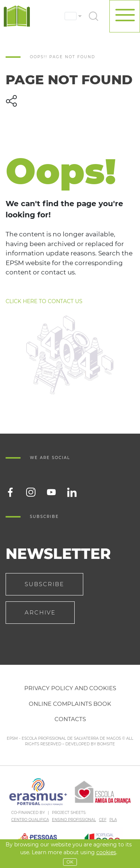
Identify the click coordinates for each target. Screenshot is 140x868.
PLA (113, 820)
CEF (103, 820)
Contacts (70, 719)
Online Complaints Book (70, 704)
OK (70, 862)
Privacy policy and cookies (70, 688)
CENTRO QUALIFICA (30, 820)
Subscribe (44, 584)
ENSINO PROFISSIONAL (74, 820)
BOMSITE (106, 744)
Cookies (106, 852)
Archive (40, 612)
